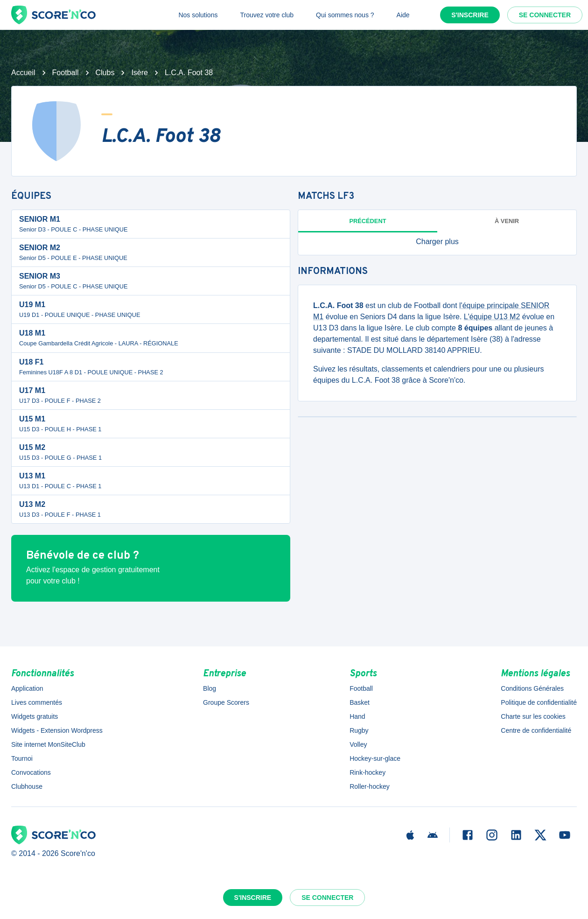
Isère (140, 73)
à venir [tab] (507, 221)
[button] (437, 242)
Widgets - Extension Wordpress (57, 730)
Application (27, 688)
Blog (210, 688)
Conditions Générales (532, 688)
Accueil (23, 73)
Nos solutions (198, 15)
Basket (360, 702)
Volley (358, 744)
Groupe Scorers (226, 702)
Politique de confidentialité (539, 702)
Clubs (105, 73)
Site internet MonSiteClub (48, 744)
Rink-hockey (367, 772)
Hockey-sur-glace (375, 758)
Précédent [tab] (368, 221)
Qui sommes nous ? (345, 15)
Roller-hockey (370, 786)
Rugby (359, 730)
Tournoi (22, 758)
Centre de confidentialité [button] (536, 730)
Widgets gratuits (35, 716)
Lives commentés (37, 702)
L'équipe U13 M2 (492, 317)
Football (66, 73)
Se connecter (545, 15)
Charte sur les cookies (533, 716)
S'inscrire (470, 15)
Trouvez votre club (267, 15)
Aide (403, 15)
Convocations (31, 772)
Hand (357, 716)
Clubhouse (27, 786)
